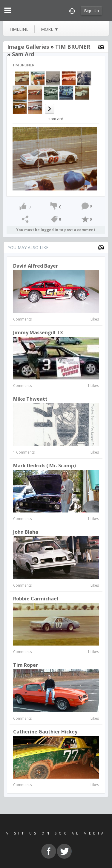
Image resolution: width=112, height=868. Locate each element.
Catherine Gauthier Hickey (45, 732)
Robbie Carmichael (36, 599)
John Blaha (26, 532)
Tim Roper (26, 665)
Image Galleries (28, 47)
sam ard (23, 54)
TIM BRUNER (73, 47)
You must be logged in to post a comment (56, 230)
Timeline (19, 29)
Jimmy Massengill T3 (38, 332)
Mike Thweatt (30, 399)
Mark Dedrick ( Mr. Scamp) (45, 466)
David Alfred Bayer (36, 266)
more (50, 29)
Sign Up (91, 11)
